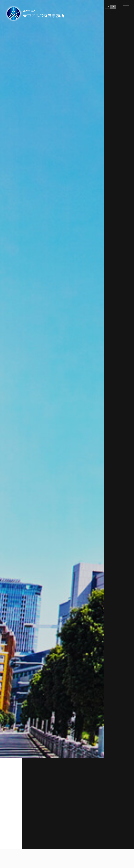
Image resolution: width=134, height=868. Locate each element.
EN (113, 7)
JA (108, 7)
